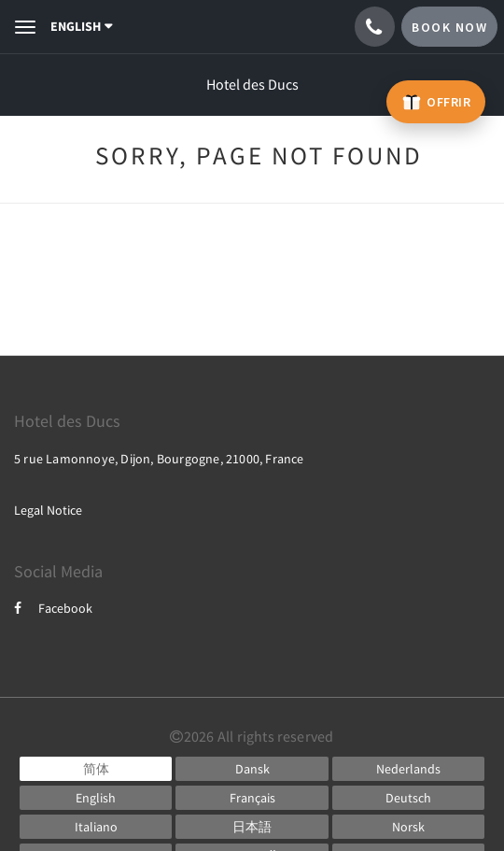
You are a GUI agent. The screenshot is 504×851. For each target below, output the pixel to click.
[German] (408, 798)
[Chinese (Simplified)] (96, 769)
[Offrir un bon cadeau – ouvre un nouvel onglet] (436, 102)
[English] (96, 798)
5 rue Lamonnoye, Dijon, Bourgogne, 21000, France (159, 459)
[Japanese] (252, 827)
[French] (252, 798)
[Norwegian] (408, 827)
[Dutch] (408, 769)
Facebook (53, 608)
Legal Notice (48, 510)
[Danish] (252, 769)
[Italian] (96, 827)
